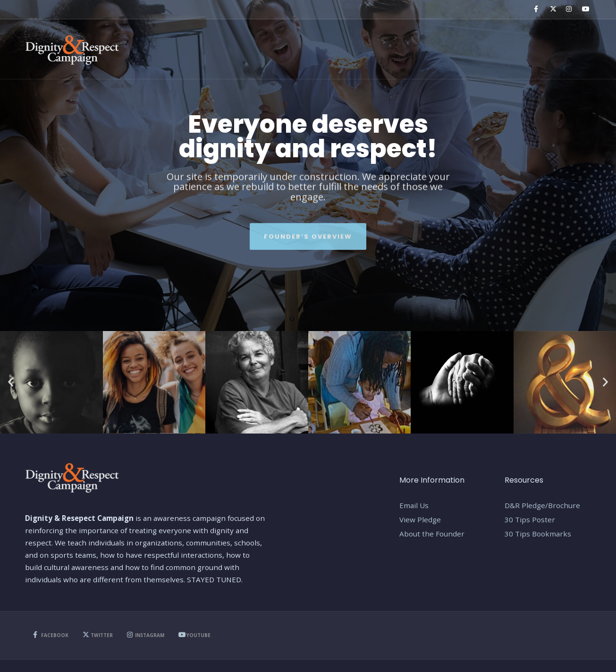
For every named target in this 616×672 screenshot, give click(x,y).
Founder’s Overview (308, 233)
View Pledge (420, 519)
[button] (11, 382)
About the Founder (432, 534)
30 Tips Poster (530, 519)
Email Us (414, 505)
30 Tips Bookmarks (538, 534)
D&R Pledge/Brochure (542, 505)
